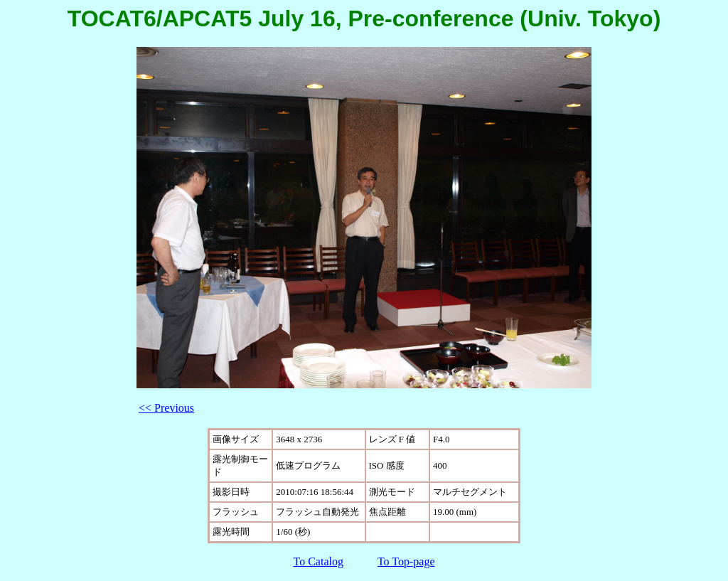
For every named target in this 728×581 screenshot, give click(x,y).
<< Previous (166, 408)
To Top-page (406, 561)
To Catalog (318, 561)
